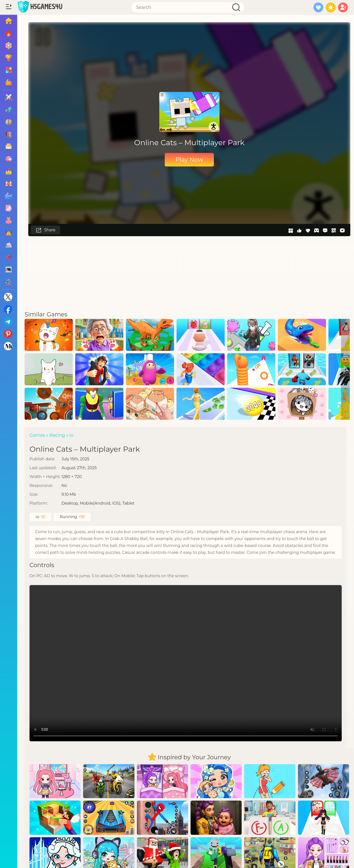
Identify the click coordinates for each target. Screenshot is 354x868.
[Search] (188, 7)
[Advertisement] (189, 273)
